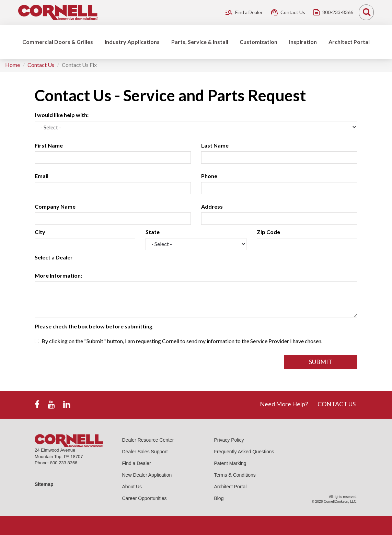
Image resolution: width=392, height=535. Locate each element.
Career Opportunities (145, 498)
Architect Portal (349, 42)
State (153, 232)
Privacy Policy (229, 440)
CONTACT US (337, 404)
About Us (132, 487)
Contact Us (41, 65)
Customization (258, 42)
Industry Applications (132, 42)
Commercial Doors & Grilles (58, 42)
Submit (321, 362)
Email (42, 176)
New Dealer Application (147, 475)
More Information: (58, 275)
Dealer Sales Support (145, 452)
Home (13, 65)
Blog (219, 498)
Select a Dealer (54, 257)
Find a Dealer (137, 463)
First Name (49, 145)
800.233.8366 (64, 463)
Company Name (55, 206)
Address (212, 206)
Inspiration (303, 42)
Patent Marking (230, 463)
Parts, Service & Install (200, 42)
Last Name (215, 145)
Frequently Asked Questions (244, 452)
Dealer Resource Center (148, 440)
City (40, 232)
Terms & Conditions (235, 475)
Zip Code (268, 232)
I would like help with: (62, 115)
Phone (209, 176)
